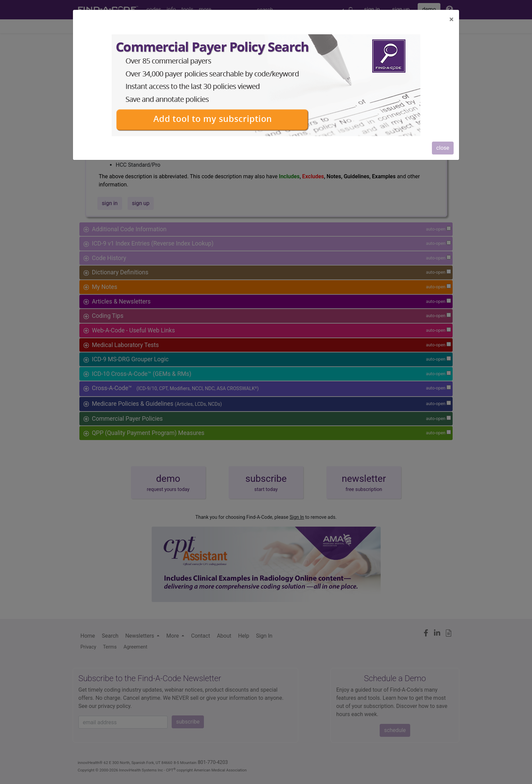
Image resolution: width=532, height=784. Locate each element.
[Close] (451, 19)
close (443, 148)
